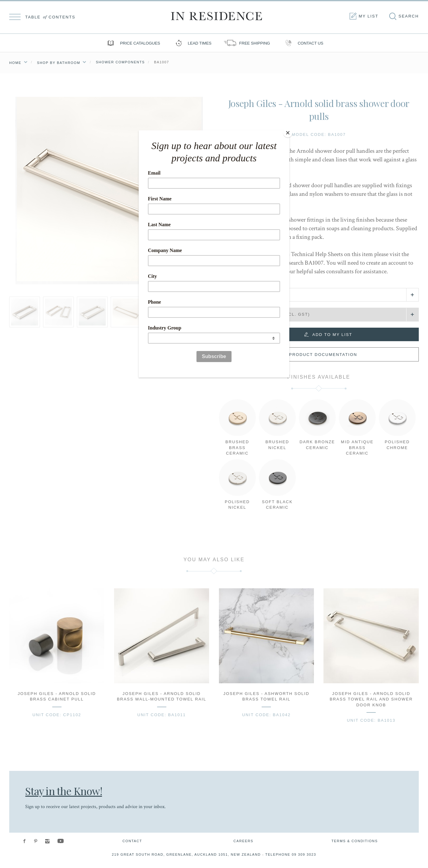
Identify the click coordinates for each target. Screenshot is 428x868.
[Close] (288, 132)
